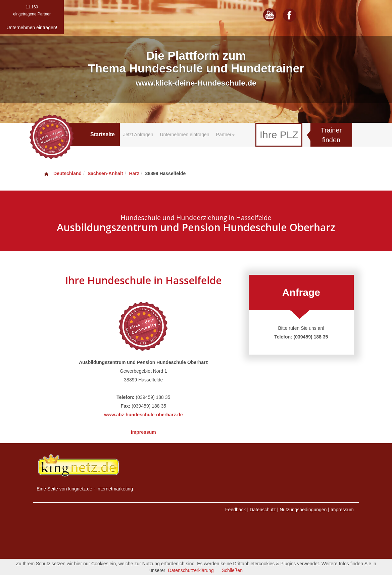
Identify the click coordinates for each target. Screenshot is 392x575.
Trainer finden (331, 135)
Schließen (232, 570)
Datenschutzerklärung (191, 570)
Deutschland (62, 173)
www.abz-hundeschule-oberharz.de (143, 415)
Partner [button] (226, 135)
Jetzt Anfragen (138, 135)
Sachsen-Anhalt (105, 173)
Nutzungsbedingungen (303, 510)
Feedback (235, 510)
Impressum (143, 432)
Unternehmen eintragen (184, 135)
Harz (134, 173)
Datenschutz (263, 510)
